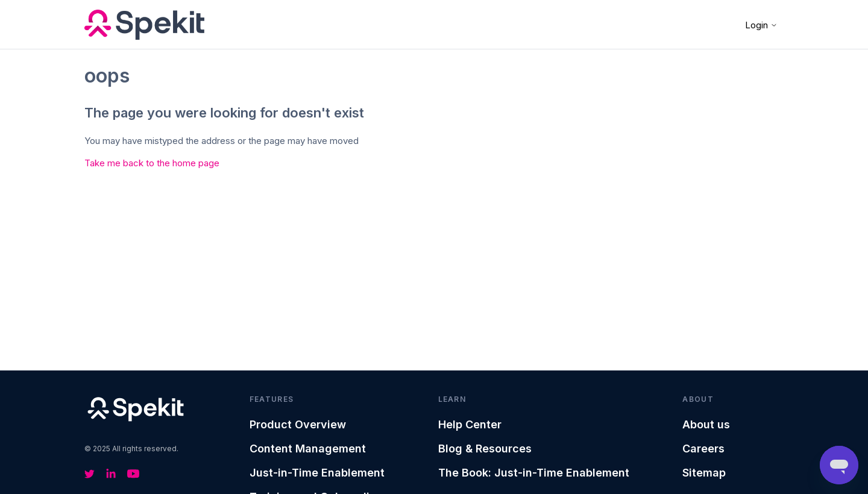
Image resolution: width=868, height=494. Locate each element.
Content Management (308, 449)
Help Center (470, 424)
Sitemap (704, 473)
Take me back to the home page (152, 163)
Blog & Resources (485, 449)
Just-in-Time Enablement (317, 473)
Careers (703, 449)
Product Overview (298, 424)
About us (706, 424)
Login (761, 25)
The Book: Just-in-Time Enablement (534, 473)
